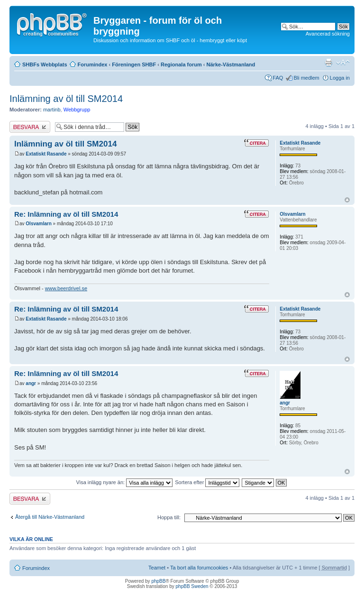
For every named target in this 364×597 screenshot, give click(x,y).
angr (31, 383)
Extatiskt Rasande (46, 154)
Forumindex (93, 64)
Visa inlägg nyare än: (125, 482)
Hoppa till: (169, 517)
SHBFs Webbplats (45, 64)
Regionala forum (181, 64)
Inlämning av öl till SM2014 (66, 99)
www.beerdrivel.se (66, 288)
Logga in (340, 78)
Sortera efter (207, 482)
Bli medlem (306, 78)
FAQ (278, 78)
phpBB (158, 581)
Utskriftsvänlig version (328, 63)
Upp (347, 200)
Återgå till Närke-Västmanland (50, 517)
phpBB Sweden (192, 586)
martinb (52, 110)
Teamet (157, 568)
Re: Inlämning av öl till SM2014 (66, 214)
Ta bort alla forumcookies (199, 568)
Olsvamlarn (38, 224)
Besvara (30, 127)
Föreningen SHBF (134, 64)
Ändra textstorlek (343, 63)
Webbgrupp (77, 110)
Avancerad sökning (328, 34)
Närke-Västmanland (231, 64)
